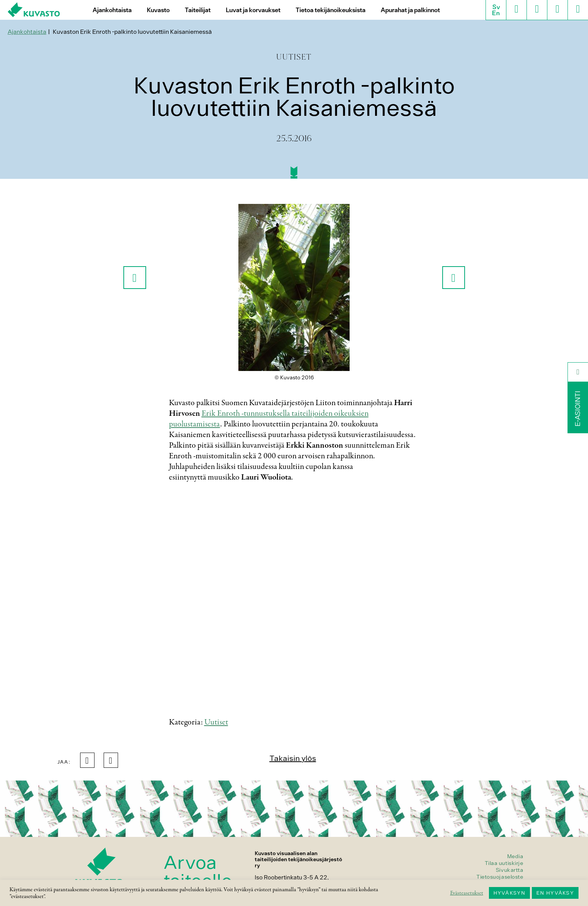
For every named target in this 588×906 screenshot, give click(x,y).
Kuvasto (158, 10)
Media (515, 856)
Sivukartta (510, 870)
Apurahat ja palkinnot (410, 10)
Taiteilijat (198, 10)
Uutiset (216, 722)
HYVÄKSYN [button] (509, 893)
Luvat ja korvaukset (253, 10)
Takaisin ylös (293, 758)
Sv (496, 7)
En (496, 13)
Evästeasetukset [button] (467, 893)
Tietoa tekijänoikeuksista (331, 10)
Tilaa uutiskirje (504, 863)
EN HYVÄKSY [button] (555, 893)
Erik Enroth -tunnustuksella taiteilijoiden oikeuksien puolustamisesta (269, 419)
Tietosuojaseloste (500, 877)
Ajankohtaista (112, 10)
